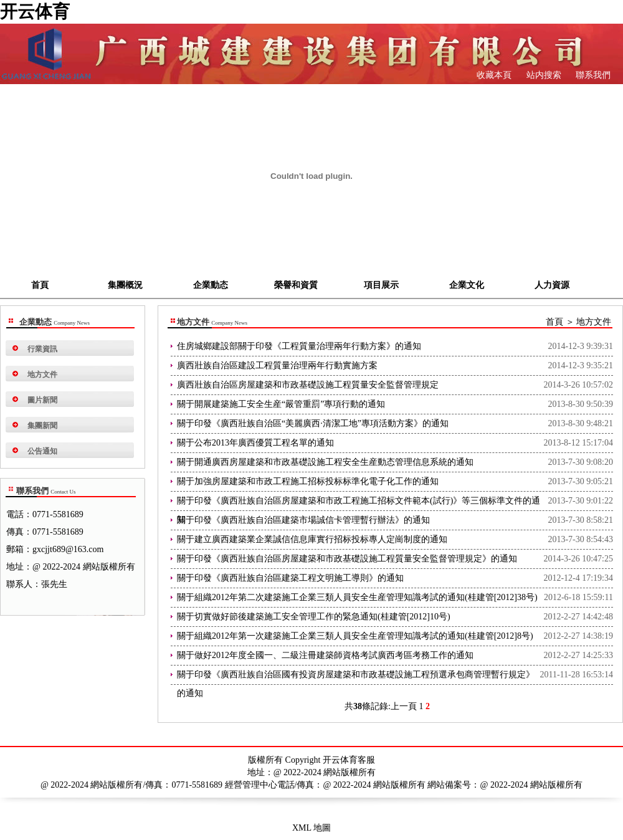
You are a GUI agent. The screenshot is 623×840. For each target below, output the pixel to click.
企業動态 (211, 285)
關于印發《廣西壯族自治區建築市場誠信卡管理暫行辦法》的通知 (303, 520)
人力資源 (552, 285)
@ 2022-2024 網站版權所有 (532, 785)
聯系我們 (592, 75)
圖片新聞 (42, 400)
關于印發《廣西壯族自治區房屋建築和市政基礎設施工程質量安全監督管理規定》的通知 (347, 559)
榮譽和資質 (296, 285)
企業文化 (467, 285)
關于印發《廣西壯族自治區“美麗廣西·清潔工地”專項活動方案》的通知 (313, 423)
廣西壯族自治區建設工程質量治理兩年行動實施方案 (277, 365)
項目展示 (381, 285)
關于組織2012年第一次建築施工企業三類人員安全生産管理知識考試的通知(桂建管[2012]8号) (355, 636)
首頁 (40, 285)
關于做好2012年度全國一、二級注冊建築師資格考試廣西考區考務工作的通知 (325, 655)
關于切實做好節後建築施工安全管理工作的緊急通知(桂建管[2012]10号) (314, 617)
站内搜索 (543, 75)
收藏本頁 (494, 75)
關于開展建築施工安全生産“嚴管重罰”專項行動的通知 (281, 404)
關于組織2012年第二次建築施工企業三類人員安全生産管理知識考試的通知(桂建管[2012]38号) (357, 597)
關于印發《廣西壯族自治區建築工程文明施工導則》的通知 (290, 578)
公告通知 (42, 451)
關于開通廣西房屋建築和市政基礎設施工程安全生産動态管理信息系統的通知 (325, 462)
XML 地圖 (311, 828)
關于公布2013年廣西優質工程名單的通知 (255, 443)
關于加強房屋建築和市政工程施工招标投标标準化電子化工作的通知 (308, 481)
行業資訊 (42, 349)
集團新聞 (42, 426)
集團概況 (125, 285)
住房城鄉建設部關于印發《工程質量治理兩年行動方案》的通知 (299, 346)
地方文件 (42, 375)
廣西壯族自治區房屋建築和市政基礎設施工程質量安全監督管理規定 (308, 385)
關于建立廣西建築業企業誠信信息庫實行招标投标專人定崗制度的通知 (312, 539)
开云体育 (35, 12)
